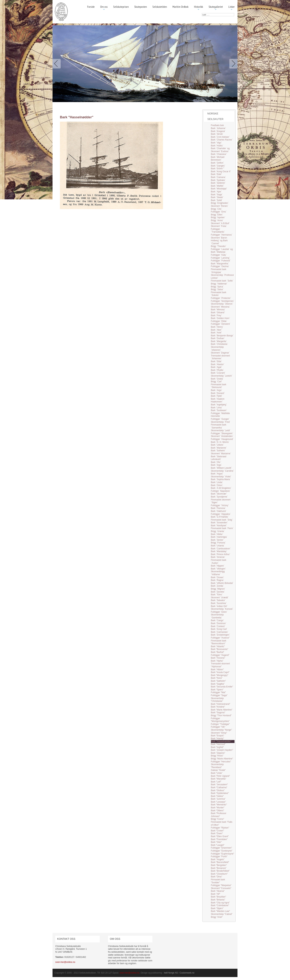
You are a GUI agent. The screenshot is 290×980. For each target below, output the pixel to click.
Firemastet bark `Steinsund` (219, 386)
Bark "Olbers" (217, 811)
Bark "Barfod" (217, 652)
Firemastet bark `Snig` (222, 520)
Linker (232, 8)
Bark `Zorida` (217, 586)
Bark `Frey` (216, 315)
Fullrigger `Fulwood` (221, 261)
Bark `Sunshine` (219, 603)
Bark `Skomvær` (219, 494)
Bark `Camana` (218, 177)
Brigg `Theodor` (219, 246)
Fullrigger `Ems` (219, 212)
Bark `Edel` (216, 174)
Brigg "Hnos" (217, 756)
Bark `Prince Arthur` (221, 554)
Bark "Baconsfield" (220, 862)
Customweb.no (187, 973)
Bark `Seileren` (218, 183)
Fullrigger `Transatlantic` (218, 231)
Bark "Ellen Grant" (220, 836)
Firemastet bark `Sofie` (222, 281)
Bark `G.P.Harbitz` (220, 517)
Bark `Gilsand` (218, 313)
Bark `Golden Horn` (220, 318)
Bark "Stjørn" (217, 908)
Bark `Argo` (216, 390)
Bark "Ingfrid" (217, 747)
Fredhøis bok (217, 125)
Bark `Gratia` (217, 379)
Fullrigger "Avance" (220, 638)
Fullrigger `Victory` (220, 505)
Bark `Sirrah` (217, 134)
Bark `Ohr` (216, 462)
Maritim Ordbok (181, 7)
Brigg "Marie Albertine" (222, 759)
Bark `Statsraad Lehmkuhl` (219, 458)
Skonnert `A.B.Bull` (220, 223)
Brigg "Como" (217, 819)
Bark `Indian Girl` (219, 606)
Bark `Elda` (216, 361)
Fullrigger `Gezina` (220, 266)
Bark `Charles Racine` (222, 140)
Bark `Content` (218, 626)
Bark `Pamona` (218, 508)
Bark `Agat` (216, 367)
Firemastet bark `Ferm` (222, 528)
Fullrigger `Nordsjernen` (223, 301)
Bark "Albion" (217, 670)
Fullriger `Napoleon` (221, 491)
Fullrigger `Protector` (221, 298)
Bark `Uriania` (218, 546)
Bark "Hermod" (218, 744)
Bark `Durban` (218, 338)
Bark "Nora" (217, 678)
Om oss (104, 8)
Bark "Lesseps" (218, 802)
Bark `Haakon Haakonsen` (218, 400)
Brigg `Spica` (217, 287)
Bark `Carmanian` (220, 632)
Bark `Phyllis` (217, 370)
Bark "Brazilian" (219, 897)
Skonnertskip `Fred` (221, 422)
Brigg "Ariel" (217, 917)
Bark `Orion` (217, 485)
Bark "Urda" (217, 773)
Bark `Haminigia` (219, 537)
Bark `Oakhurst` (219, 511)
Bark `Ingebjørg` (219, 405)
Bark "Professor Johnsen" (219, 815)
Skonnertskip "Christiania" (217, 700)
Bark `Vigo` (216, 143)
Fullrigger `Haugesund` (222, 439)
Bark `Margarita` (219, 341)
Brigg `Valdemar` (219, 284)
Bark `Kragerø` (218, 131)
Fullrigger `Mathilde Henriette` (220, 415)
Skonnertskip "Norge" (221, 730)
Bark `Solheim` (218, 451)
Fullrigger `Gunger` (220, 419)
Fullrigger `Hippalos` (221, 514)
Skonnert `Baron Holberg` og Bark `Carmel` (219, 241)
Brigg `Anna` (217, 220)
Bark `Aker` (216, 330)
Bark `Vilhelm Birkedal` (222, 583)
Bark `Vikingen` (218, 569)
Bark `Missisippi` (219, 189)
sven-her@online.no (65, 962)
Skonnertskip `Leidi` (221, 430)
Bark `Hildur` (217, 534)
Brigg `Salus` (217, 289)
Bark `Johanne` (218, 128)
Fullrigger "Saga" (219, 695)
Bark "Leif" (216, 782)
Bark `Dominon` (219, 623)
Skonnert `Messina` (220, 307)
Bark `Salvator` (218, 600)
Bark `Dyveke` (218, 592)
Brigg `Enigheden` (220, 203)
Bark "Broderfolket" (220, 871)
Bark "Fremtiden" (219, 839)
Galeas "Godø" (218, 770)
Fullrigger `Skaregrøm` (222, 433)
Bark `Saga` (217, 195)
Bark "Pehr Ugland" (220, 776)
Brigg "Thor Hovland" (221, 715)
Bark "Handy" (217, 739)
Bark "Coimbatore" (220, 905)
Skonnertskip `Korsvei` (222, 609)
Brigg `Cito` (216, 209)
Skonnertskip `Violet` (221, 477)
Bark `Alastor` (218, 364)
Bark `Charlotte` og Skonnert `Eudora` (220, 150)
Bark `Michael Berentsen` (218, 159)
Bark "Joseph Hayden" (222, 750)
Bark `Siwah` (217, 197)
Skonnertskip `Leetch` (222, 376)
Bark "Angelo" (218, 859)
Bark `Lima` (217, 408)
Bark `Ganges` (218, 166)
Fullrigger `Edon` (219, 612)
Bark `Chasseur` (219, 154)
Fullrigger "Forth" (219, 857)
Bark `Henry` (217, 327)
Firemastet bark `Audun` (219, 562)
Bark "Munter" (218, 808)
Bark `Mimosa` (218, 310)
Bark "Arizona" (218, 658)
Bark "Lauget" (218, 845)
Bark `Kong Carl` (219, 629)
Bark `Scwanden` (219, 523)
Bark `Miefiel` (217, 186)
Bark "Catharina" (219, 787)
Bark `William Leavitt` (221, 468)
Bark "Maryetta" (219, 779)
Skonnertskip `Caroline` (222, 471)
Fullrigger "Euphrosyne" (222, 854)
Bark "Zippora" (218, 753)
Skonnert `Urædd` (220, 598)
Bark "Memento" (219, 805)
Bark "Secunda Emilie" (222, 687)
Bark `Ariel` (216, 333)
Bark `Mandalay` (219, 551)
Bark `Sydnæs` (218, 180)
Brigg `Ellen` (217, 215)
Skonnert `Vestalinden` (222, 436)
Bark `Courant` (218, 373)
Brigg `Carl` (216, 382)
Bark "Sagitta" (218, 684)
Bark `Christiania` (219, 344)
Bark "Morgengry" (220, 675)
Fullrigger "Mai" (218, 692)
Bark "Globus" (218, 790)
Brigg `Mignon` (218, 589)
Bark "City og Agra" (220, 903)
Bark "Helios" (217, 796)
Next (233, 64)
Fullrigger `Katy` (219, 255)
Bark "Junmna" (218, 799)
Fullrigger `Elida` (219, 321)
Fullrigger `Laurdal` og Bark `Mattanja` (222, 251)
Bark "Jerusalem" (219, 785)
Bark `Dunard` (218, 393)
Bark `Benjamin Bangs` (222, 336)
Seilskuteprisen (121, 7)
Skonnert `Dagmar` (220, 353)
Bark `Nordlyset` (219, 526)
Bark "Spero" (217, 690)
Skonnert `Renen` (220, 206)
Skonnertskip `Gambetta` (217, 616)
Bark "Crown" (217, 831)
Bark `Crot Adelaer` (220, 137)
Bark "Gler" (216, 842)
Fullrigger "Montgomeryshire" (220, 720)
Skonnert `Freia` (219, 226)
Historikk (199, 8)
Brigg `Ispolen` (218, 217)
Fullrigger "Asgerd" (220, 655)
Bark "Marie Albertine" (222, 710)
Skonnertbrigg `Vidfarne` (218, 573)
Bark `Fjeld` (217, 396)
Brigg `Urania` (218, 531)
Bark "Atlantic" (218, 646)
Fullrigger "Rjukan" (220, 828)
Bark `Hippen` (218, 566)
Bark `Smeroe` (218, 557)
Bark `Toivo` (217, 595)
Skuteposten (141, 7)
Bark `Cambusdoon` (221, 549)
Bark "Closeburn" (219, 874)
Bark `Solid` (217, 200)
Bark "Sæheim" (218, 681)
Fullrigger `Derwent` (221, 324)
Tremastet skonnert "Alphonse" (220, 665)
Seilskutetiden (160, 7)
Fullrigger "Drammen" (221, 848)
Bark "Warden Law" (220, 911)
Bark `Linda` (217, 482)
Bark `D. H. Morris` (220, 442)
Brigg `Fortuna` (218, 543)
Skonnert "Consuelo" (221, 888)
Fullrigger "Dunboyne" (222, 851)
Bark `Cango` (217, 620)
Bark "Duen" (217, 833)
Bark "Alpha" (217, 661)
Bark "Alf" (216, 894)
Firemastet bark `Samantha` (219, 426)
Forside (91, 7)
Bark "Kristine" (218, 707)
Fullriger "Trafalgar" (220, 724)
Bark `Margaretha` (220, 264)
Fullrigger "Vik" (218, 727)
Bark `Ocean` (217, 577)
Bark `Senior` (217, 540)
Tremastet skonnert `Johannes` (220, 357)
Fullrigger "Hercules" (221, 762)
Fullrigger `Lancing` (220, 258)
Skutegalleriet (216, 8)
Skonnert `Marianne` (221, 454)
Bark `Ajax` (216, 192)
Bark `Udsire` (217, 445)
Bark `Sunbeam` (219, 410)
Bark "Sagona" (218, 713)
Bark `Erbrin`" (217, 169)
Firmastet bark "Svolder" (218, 881)
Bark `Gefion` (217, 163)
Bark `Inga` (216, 465)
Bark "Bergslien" (219, 865)
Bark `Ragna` (217, 580)
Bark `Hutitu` (217, 146)
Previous (57, 64)
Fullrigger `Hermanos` (222, 235)
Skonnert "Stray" (219, 733)
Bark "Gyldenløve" (220, 793)
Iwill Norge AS (171, 973)
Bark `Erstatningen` (220, 635)
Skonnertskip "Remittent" (217, 766)
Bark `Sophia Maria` (221, 479)
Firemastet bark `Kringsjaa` (219, 271)
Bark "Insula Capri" (220, 672)
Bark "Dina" (216, 877)
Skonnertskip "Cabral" (222, 914)
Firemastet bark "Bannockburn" (219, 642)
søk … (202, 13)
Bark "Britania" (218, 900)
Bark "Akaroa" (218, 891)
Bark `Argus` (217, 474)
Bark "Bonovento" (220, 649)
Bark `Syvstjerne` (219, 497)
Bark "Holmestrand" (221, 704)
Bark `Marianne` (219, 448)
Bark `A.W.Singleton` (221, 488)
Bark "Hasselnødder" (221, 741)
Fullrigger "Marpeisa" (221, 885)
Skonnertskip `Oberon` (222, 304)
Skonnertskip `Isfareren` (217, 349)
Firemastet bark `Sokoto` (219, 294)
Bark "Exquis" (218, 736)
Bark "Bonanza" (219, 868)
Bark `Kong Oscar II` (221, 171)
